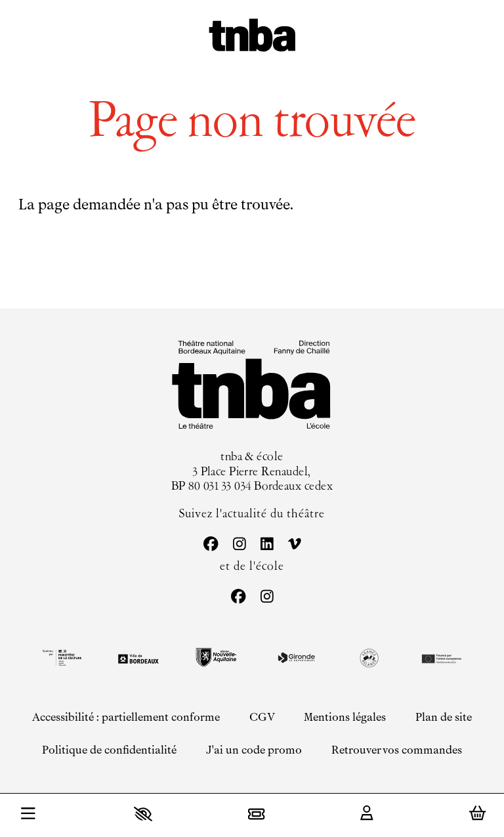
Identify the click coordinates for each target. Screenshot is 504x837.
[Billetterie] (256, 813)
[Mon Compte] (367, 814)
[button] (143, 813)
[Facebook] (210, 545)
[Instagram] (239, 545)
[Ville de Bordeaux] (138, 659)
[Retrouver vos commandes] (397, 751)
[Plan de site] (444, 717)
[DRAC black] (61, 658)
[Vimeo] (294, 545)
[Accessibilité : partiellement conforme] (125, 717)
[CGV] (262, 717)
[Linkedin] (266, 545)
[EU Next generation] (440, 658)
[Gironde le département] (296, 658)
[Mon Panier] (477, 814)
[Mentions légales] (345, 717)
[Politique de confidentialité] (109, 751)
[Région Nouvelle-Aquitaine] (216, 657)
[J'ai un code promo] (254, 751)
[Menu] (28, 815)
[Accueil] (252, 37)
